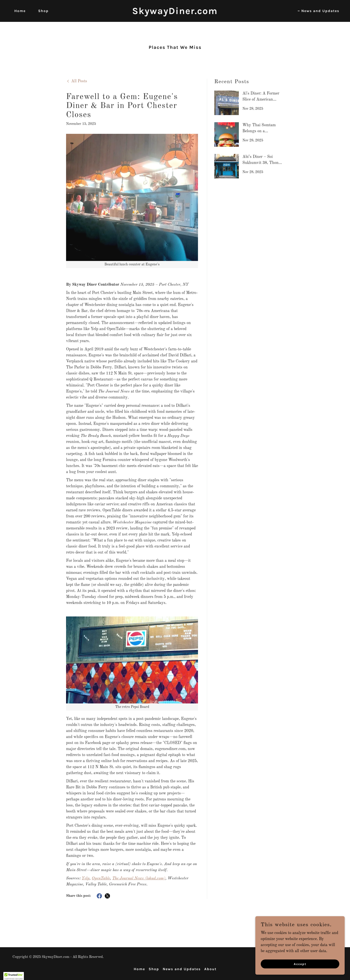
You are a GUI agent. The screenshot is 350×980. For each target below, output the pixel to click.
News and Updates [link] (320, 11)
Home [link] (20, 11)
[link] (175, 13)
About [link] (210, 969)
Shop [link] (43, 11)
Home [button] (139, 969)
